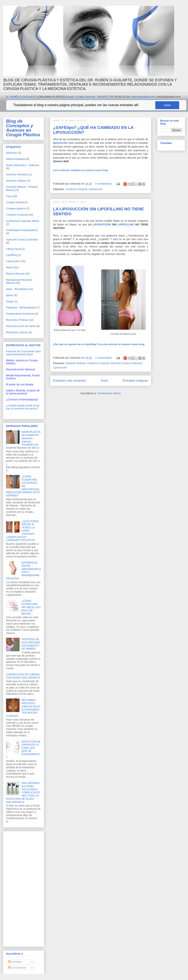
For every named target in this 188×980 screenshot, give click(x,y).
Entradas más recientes (70, 381)
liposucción (60, 143)
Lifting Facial (13, 249)
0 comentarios (103, 184)
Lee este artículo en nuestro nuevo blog (99, 344)
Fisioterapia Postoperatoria (22, 230)
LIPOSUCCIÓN (102, 224)
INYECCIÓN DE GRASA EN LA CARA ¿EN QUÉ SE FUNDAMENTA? (23, 749)
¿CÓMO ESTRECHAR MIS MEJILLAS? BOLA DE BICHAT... (31, 607)
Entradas (15, 962)
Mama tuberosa (15, 274)
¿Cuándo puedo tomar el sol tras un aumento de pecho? (23, 407)
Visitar (167, 105)
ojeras (10, 295)
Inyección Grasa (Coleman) (126, 363)
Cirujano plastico (16, 208)
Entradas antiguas (135, 381)
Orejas (10, 301)
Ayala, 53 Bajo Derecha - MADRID (86, 97)
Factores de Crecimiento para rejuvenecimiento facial (23, 353)
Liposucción (96, 189)
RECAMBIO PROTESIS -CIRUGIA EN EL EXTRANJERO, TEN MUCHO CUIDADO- (23, 708)
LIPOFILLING (126, 224)
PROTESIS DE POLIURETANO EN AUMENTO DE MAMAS (31, 644)
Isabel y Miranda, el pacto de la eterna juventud (23, 392)
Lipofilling (11, 255)
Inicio (104, 381)
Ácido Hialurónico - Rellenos (23, 165)
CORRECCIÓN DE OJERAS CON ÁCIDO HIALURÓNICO (23, 676)
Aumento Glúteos (75, 363)
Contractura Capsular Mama (23, 221)
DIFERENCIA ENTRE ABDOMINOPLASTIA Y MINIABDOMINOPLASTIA (23, 571)
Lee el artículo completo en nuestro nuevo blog (80, 170)
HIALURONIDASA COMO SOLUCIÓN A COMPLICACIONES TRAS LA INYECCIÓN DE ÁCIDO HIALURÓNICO (23, 792)
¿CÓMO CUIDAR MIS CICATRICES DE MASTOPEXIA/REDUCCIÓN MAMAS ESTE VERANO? (23, 486)
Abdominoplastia (16, 159)
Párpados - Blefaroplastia (21, 307)
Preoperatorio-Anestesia (20, 314)
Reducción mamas (17, 332)
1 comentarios (103, 358)
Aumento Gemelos (17, 174)
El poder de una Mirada (20, 384)
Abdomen (12, 153)
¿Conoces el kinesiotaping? (22, 399)
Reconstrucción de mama (21, 326)
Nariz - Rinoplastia (17, 289)
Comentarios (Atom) (109, 393)
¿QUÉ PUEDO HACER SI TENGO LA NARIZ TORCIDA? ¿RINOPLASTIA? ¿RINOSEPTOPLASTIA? (22, 531)
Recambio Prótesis (17, 320)
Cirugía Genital (15, 202)
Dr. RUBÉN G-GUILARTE (36, 97)
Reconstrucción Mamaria (21, 369)
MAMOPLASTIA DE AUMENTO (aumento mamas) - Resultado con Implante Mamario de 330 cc (23, 440)
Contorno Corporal (76, 189)
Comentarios (17, 968)
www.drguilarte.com (143, 97)
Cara (9, 196)
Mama (10, 267)
